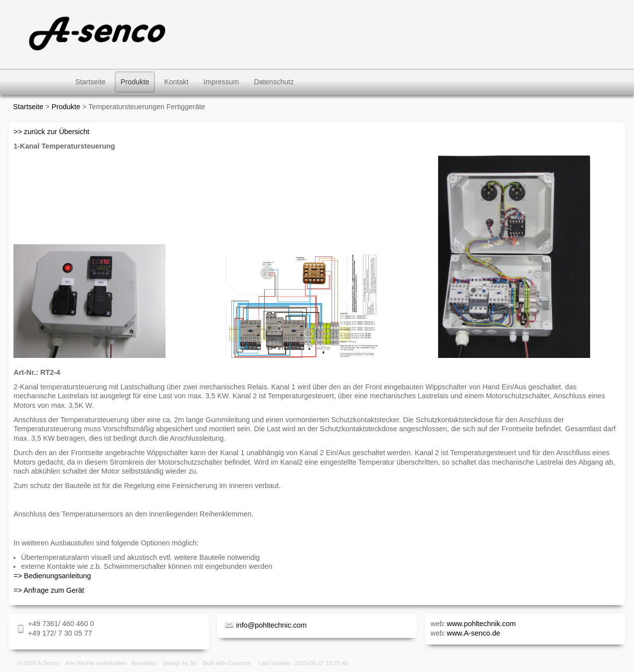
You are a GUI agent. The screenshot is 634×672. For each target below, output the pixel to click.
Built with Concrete (227, 663)
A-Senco (48, 663)
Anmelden (144, 663)
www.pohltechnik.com (481, 624)
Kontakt (176, 82)
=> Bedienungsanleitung (52, 576)
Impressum (221, 82)
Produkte (135, 82)
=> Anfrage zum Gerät (49, 590)
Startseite (90, 82)
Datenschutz (274, 82)
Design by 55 (180, 663)
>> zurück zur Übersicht (51, 132)
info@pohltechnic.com (272, 625)
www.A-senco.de (473, 633)
